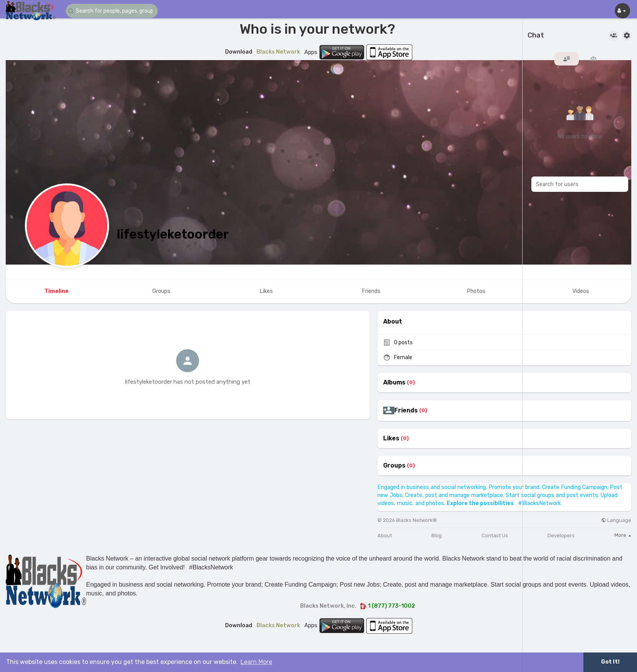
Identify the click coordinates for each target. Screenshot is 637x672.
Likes (391, 438)
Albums (394, 383)
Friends (406, 410)
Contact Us (495, 535)
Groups (394, 466)
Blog (437, 535)
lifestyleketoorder (173, 234)
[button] (112, 11)
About (385, 535)
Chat (536, 36)
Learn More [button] (256, 662)
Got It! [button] (610, 662)
